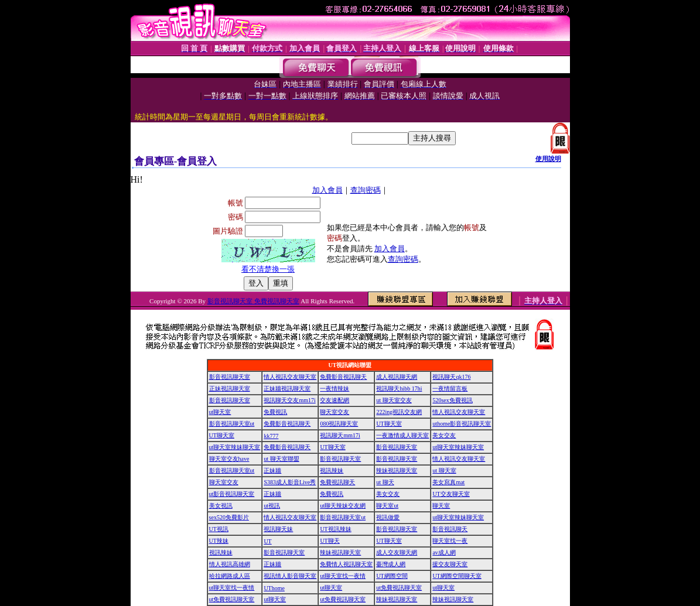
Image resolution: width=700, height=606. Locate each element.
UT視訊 (219, 529)
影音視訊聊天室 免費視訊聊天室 (253, 301)
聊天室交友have (229, 459)
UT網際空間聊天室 (457, 576)
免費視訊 (275, 412)
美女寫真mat (448, 482)
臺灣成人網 (391, 564)
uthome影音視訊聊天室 (462, 424)
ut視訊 (272, 506)
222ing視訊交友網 (399, 412)
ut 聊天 (385, 482)
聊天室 (441, 506)
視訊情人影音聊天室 (290, 576)
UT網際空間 (392, 576)
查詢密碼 (366, 190)
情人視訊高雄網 (230, 564)
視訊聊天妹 (278, 529)
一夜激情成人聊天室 (402, 435)
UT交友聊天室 (451, 494)
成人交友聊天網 (397, 552)
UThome (274, 588)
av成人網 (444, 552)
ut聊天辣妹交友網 (343, 506)
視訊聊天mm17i (340, 435)
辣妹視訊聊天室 (397, 470)
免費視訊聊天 (337, 482)
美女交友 (444, 435)
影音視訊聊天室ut (232, 424)
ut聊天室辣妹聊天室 (235, 447)
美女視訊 (221, 506)
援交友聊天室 (450, 564)
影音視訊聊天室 (230, 377)
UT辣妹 (219, 541)
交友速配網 (334, 400)
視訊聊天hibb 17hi (399, 388)
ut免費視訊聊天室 (399, 588)
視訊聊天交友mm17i (289, 400)
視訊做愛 (388, 517)
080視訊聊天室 (339, 424)
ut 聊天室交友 (394, 400)
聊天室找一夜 (450, 541)
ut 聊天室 (444, 470)
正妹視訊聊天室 (230, 388)
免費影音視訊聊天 (343, 377)
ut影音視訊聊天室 (232, 494)
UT (267, 541)
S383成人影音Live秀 (290, 482)
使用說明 (548, 159)
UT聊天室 (389, 424)
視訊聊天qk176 (451, 377)
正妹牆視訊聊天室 (287, 388)
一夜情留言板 (450, 388)
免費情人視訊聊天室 (346, 564)
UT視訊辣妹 (335, 529)
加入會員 (327, 190)
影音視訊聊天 (450, 529)
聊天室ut (387, 506)
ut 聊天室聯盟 (281, 459)
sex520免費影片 (229, 517)
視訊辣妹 (332, 470)
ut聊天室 (220, 412)
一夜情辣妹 (334, 388)
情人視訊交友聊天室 (290, 377)
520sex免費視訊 (452, 400)
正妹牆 (272, 470)
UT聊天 (329, 541)
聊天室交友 (334, 412)
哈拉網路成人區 (230, 576)
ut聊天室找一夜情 (343, 576)
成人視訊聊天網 (397, 377)
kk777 (271, 436)
